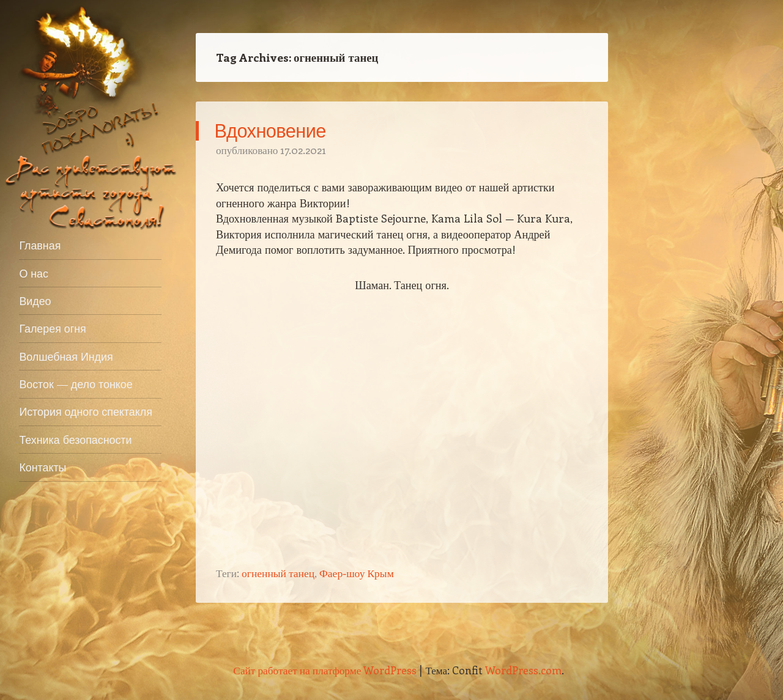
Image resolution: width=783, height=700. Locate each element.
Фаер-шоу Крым (357, 573)
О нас (34, 273)
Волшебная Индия (66, 356)
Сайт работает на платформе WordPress (325, 670)
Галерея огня (52, 328)
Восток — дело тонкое (76, 384)
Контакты (43, 467)
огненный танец (278, 573)
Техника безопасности (75, 440)
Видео (35, 301)
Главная (40, 245)
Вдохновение (270, 131)
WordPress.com (523, 670)
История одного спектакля (85, 411)
